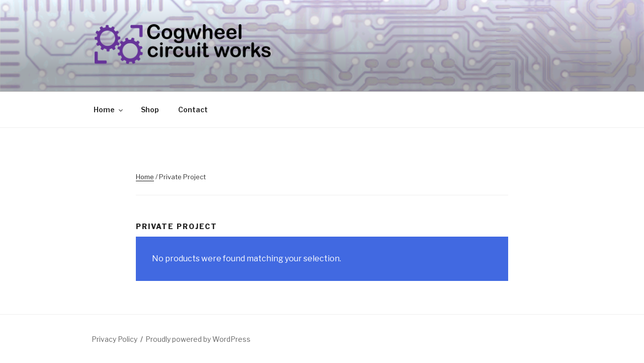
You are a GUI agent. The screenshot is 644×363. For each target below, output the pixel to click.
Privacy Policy (114, 339)
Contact (193, 110)
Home (109, 110)
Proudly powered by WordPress (198, 339)
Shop (150, 110)
